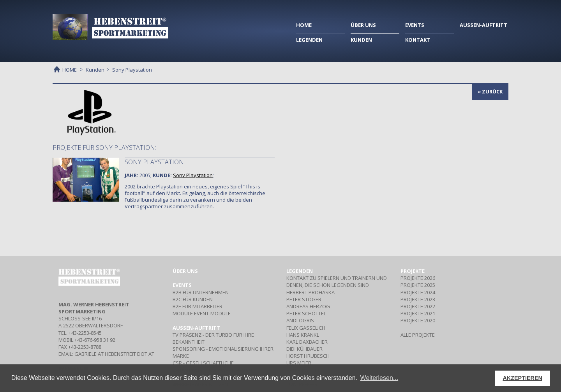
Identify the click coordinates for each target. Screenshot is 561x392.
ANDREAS (308, 306)
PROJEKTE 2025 (418, 285)
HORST (308, 356)
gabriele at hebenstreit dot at (114, 354)
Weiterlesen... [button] (379, 378)
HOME (304, 25)
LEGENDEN (309, 40)
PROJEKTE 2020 (418, 320)
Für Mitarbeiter (198, 306)
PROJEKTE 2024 (418, 292)
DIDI (304, 349)
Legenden (300, 271)
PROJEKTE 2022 (418, 306)
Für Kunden (193, 299)
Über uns (185, 271)
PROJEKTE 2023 (418, 299)
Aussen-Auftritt (196, 328)
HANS (303, 335)
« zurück (490, 91)
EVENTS (415, 25)
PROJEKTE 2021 (418, 313)
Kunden (95, 70)
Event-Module (202, 313)
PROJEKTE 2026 (418, 278)
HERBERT (310, 292)
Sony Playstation (154, 162)
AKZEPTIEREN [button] (522, 378)
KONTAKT (418, 40)
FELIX (306, 328)
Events (182, 285)
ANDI (300, 320)
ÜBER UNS (363, 25)
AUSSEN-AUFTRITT (483, 25)
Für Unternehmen (201, 292)
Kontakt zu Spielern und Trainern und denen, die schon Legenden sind (337, 281)
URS (299, 363)
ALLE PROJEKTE (418, 335)
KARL (307, 342)
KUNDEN (361, 40)
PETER (304, 299)
